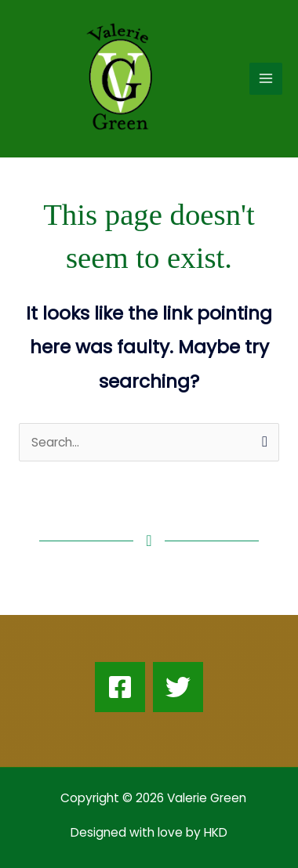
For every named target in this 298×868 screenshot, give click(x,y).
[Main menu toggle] (266, 79)
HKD (214, 832)
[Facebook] (120, 687)
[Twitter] (178, 687)
